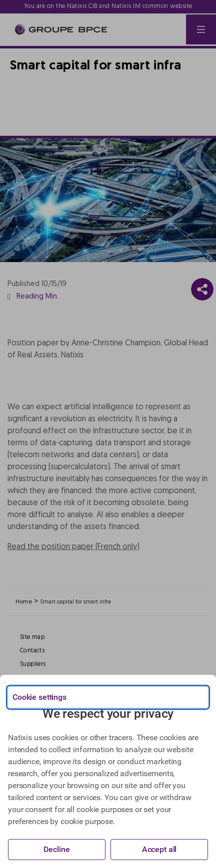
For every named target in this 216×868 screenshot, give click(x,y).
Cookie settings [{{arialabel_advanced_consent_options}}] (39, 697)
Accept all (159, 849)
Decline (56, 849)
